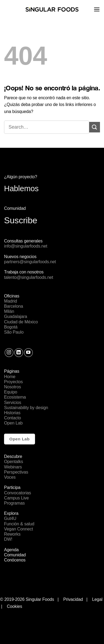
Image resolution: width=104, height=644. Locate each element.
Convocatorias (18, 493)
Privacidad (73, 599)
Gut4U (10, 518)
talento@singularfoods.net (29, 277)
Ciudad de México (21, 322)
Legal (98, 599)
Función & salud (19, 524)
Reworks (12, 534)
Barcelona (14, 306)
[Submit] (95, 127)
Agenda (11, 550)
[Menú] (97, 9)
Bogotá (11, 327)
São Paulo (14, 332)
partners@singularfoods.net (30, 262)
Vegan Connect (18, 529)
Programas (14, 503)
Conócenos (15, 560)
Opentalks (14, 462)
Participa (12, 487)
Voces (10, 477)
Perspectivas (16, 472)
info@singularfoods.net (26, 246)
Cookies (14, 606)
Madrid (11, 301)
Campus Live (16, 498)
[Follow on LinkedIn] (19, 353)
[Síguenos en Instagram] (9, 353)
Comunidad (15, 555)
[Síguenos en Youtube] (28, 353)
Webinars (13, 467)
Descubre (13, 456)
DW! (8, 539)
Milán (9, 311)
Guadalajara (15, 316)
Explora (11, 513)
